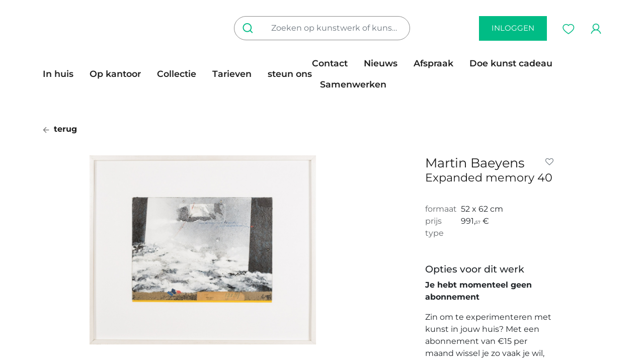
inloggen (513, 28)
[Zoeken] (250, 28)
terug (60, 129)
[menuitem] (62, 74)
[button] (551, 162)
